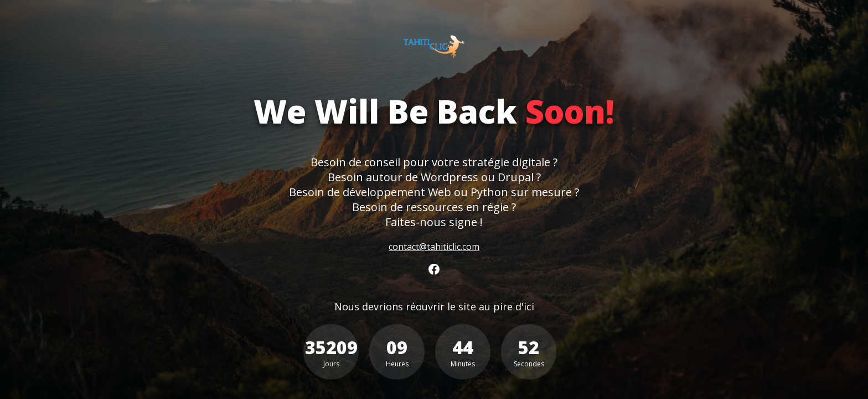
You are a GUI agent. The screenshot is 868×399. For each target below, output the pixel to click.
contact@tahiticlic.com (434, 246)
